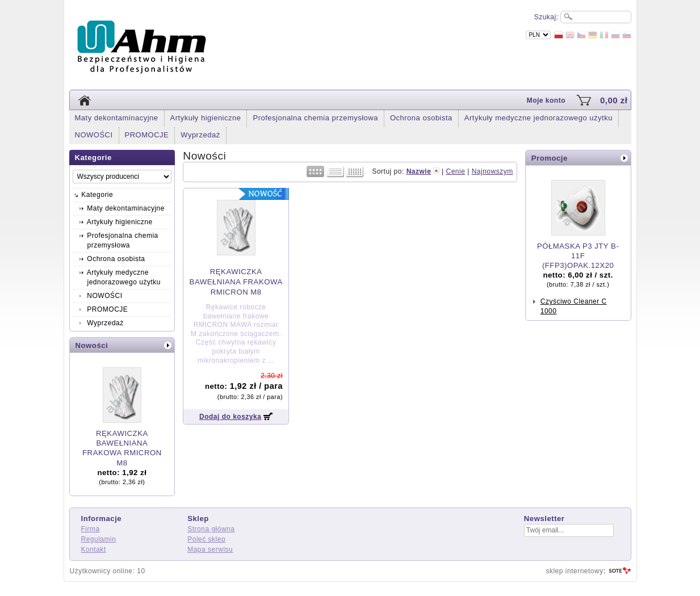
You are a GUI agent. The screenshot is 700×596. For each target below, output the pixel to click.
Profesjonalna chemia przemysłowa (315, 118)
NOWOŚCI (94, 135)
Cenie (455, 171)
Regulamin (99, 539)
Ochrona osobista (421, 118)
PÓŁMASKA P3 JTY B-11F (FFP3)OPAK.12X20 (578, 256)
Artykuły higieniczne (206, 118)
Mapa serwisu (210, 549)
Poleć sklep (206, 539)
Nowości (92, 345)
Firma (91, 529)
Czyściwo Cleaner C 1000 (574, 306)
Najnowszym (492, 171)
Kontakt (94, 549)
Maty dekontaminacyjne (117, 118)
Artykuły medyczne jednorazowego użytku (538, 118)
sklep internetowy (574, 571)
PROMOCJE (147, 135)
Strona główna (211, 529)
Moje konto (546, 100)
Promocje (550, 158)
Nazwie (419, 171)
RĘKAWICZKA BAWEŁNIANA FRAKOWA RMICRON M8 (236, 282)
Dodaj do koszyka (230, 417)
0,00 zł (614, 100)
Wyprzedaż (200, 135)
